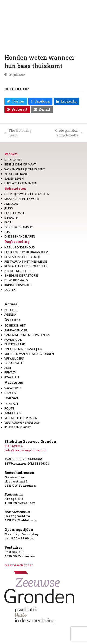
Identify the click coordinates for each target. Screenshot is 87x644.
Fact (8, 222)
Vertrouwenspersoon (22, 423)
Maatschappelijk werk (22, 199)
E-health (11, 218)
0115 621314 (14, 446)
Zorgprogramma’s (19, 227)
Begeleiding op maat (20, 164)
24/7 (7, 232)
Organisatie (14, 363)
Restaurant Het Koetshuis (26, 266)
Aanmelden (13, 413)
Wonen (11, 154)
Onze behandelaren (20, 236)
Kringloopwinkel (18, 285)
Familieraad (13, 340)
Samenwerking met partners (27, 335)
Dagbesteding (17, 241)
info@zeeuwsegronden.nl (25, 450)
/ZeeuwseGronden (19, 565)
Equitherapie (15, 213)
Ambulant (12, 204)
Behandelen (15, 188)
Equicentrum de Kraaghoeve (27, 252)
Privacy (10, 372)
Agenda (10, 314)
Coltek (10, 290)
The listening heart (18, 133)
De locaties (13, 160)
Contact (11, 398)
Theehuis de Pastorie (21, 275)
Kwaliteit (12, 377)
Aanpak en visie (16, 330)
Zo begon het (15, 325)
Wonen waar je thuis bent (25, 169)
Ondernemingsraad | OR (23, 349)
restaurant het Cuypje (23, 257)
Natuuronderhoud (20, 247)
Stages (10, 393)
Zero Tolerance (17, 174)
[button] (16, 101)
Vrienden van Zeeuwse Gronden (29, 354)
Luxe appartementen (21, 183)
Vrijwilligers (14, 358)
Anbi (8, 368)
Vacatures (14, 382)
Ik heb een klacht (18, 427)
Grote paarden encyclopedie (61, 133)
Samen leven (14, 178)
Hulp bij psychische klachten (27, 194)
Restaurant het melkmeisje (26, 261)
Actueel (12, 304)
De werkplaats (16, 280)
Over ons (13, 320)
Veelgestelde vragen (21, 418)
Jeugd (9, 208)
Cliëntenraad (15, 344)
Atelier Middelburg (19, 271)
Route (9, 408)
